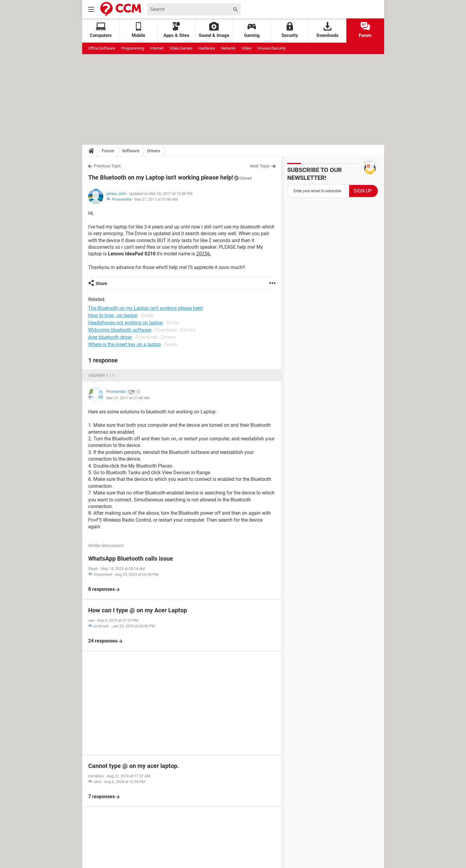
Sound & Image (214, 30)
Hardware (207, 48)
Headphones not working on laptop (125, 323)
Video (246, 48)
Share (101, 283)
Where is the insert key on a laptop (125, 344)
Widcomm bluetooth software (120, 330)
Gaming (252, 30)
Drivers (154, 151)
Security (290, 30)
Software (131, 151)
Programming (133, 48)
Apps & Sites (176, 30)
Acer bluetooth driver (110, 337)
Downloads (328, 30)
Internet (157, 48)
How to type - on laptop (113, 315)
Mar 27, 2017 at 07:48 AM (156, 199)
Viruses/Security (272, 48)
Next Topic (260, 166)
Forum (365, 30)
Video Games (181, 48)
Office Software (102, 48)
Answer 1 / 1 (101, 375)
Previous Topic (108, 166)
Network (228, 48)
